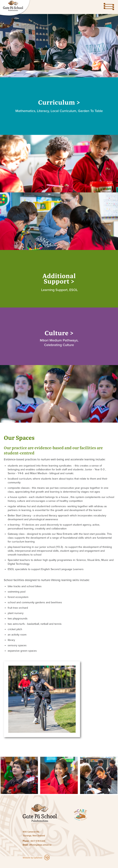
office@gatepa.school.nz (40, 845)
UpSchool (38, 858)
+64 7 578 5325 (38, 841)
